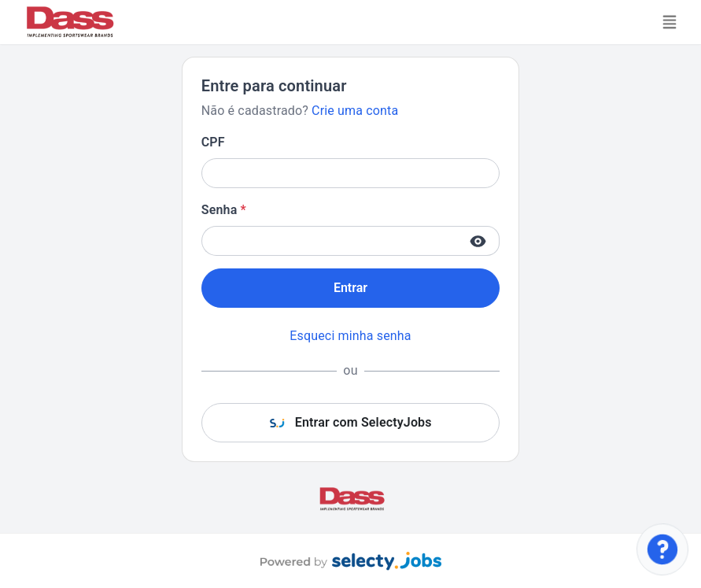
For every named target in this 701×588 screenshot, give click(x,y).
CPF (213, 142)
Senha (224, 210)
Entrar (350, 288)
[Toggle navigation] (670, 22)
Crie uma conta (355, 111)
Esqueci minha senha (350, 336)
